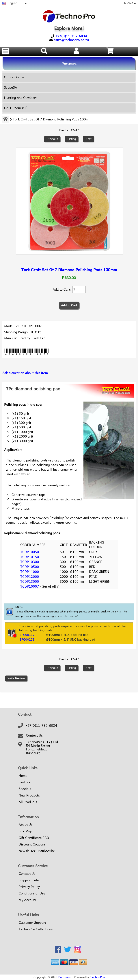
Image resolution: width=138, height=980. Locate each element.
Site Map (25, 831)
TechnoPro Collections (36, 929)
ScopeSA (11, 87)
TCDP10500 (30, 567)
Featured (26, 782)
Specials (25, 789)
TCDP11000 (30, 572)
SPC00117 (27, 635)
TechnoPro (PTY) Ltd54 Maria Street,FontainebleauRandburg (42, 748)
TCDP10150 (30, 557)
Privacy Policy (29, 887)
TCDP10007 (30, 586)
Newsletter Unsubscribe (37, 851)
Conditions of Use (32, 893)
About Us (26, 825)
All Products (28, 802)
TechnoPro (65, 977)
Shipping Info (29, 880)
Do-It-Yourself (15, 108)
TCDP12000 (30, 577)
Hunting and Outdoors (21, 98)
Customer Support (32, 923)
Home (23, 776)
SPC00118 (27, 640)
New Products (29, 795)
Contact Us (34, 735)
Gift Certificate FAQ (34, 838)
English (10, 3)
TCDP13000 (30, 581)
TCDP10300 (30, 562)
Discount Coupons (32, 844)
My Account (28, 900)
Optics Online (14, 77)
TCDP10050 (30, 552)
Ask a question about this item (25, 373)
